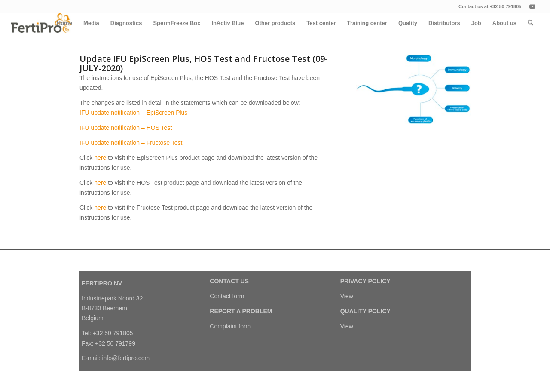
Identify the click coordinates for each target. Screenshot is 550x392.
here (100, 158)
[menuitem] (64, 23)
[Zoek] (530, 23)
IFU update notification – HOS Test (126, 128)
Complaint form (230, 326)
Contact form (227, 296)
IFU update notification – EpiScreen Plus (133, 113)
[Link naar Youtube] (532, 6)
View (347, 296)
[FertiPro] (41, 23)
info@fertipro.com (126, 358)
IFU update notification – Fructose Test (131, 143)
